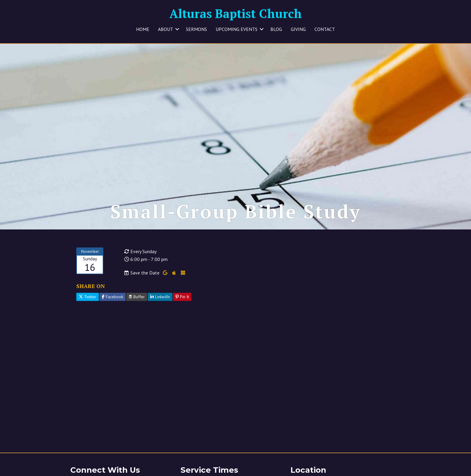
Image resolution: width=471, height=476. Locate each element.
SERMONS (196, 29)
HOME (143, 29)
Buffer (137, 302)
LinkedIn (160, 302)
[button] (177, 29)
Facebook (112, 302)
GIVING (298, 29)
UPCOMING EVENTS (237, 29)
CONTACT (325, 29)
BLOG (276, 29)
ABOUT (166, 29)
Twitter (88, 302)
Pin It (182, 302)
